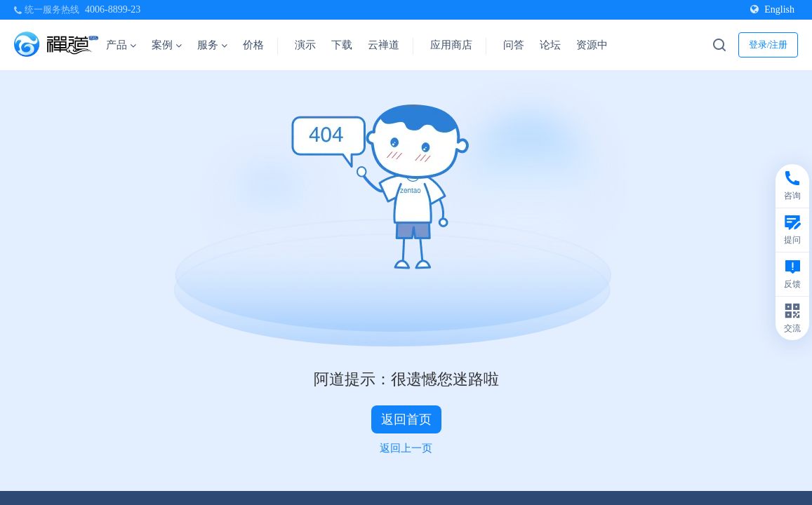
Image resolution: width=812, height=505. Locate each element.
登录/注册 (768, 45)
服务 (212, 45)
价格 (253, 45)
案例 (167, 45)
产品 (121, 45)
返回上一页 (406, 448)
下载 (342, 45)
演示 (305, 45)
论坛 (550, 45)
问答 (514, 45)
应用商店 (451, 45)
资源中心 (602, 45)
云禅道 (384, 45)
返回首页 (406, 419)
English (772, 9)
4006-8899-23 (113, 9)
